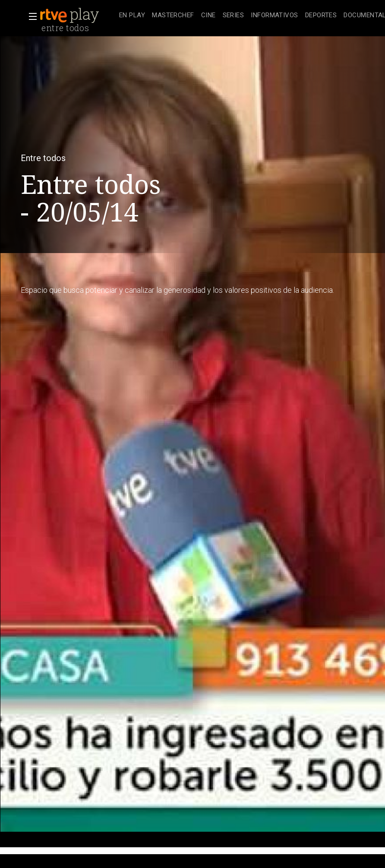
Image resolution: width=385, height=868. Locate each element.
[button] (30, 16)
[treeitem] (132, 16)
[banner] (78, 16)
